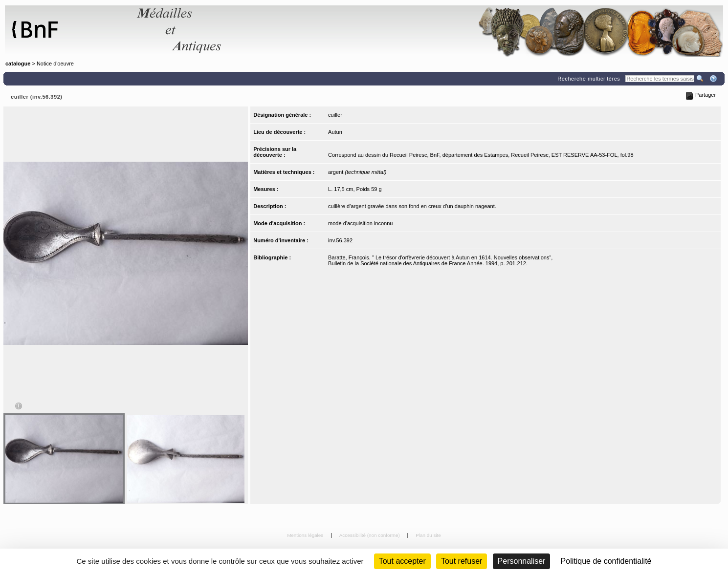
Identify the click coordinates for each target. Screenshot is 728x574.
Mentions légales (306, 535)
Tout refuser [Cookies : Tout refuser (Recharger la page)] (462, 561)
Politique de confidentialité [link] (606, 561)
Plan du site (428, 535)
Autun (335, 132)
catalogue (18, 64)
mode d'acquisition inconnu (360, 223)
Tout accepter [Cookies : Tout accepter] (402, 561)
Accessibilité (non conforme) (370, 535)
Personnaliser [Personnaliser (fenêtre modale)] (522, 561)
